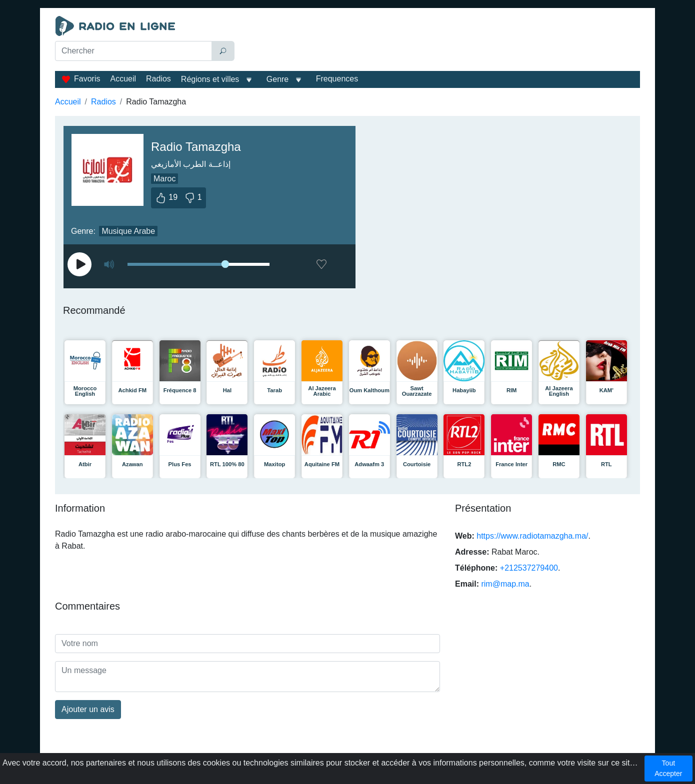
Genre (277, 79)
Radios (158, 79)
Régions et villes (210, 79)
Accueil (123, 79)
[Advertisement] (439, 41)
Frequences (337, 79)
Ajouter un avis (88, 709)
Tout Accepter (668, 768)
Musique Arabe (128, 231)
